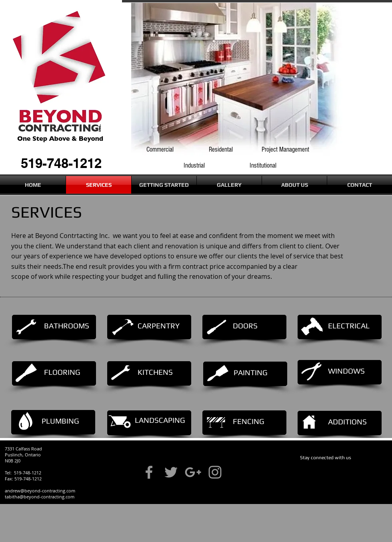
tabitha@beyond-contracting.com (40, 497)
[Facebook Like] (315, 471)
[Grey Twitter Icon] (171, 472)
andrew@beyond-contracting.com (40, 491)
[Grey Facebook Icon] (149, 472)
